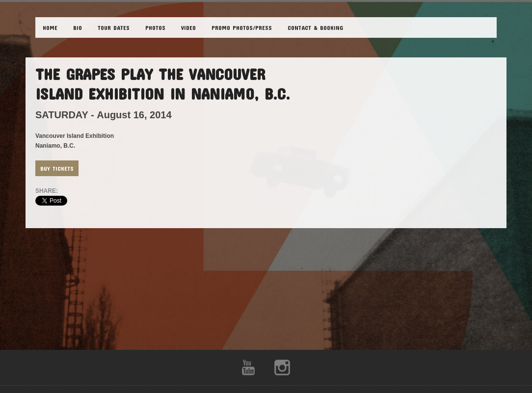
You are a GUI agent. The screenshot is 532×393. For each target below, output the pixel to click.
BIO (78, 27)
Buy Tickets (57, 168)
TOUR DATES (114, 27)
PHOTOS (155, 27)
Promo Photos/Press (242, 27)
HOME (50, 27)
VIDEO (188, 27)
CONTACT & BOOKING (315, 27)
